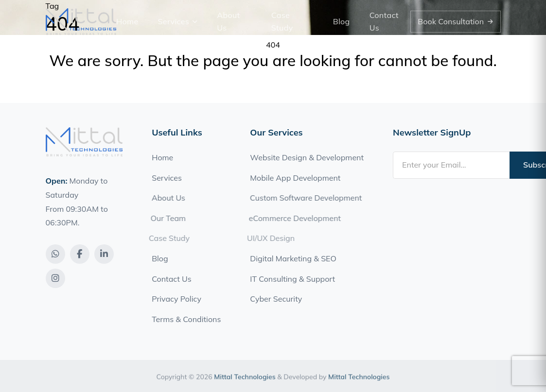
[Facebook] (80, 254)
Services (178, 21)
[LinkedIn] (104, 254)
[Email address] (451, 165)
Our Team (165, 218)
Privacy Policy (176, 299)
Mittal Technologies (245, 380)
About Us (228, 21)
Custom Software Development (304, 198)
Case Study (282, 21)
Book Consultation (455, 21)
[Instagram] (55, 278)
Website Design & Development (307, 157)
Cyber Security (276, 299)
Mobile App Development (295, 178)
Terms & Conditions (186, 319)
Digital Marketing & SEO (293, 258)
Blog (342, 21)
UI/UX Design (267, 238)
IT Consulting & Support (292, 279)
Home (127, 21)
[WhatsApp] (55, 254)
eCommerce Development (292, 218)
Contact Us (384, 21)
